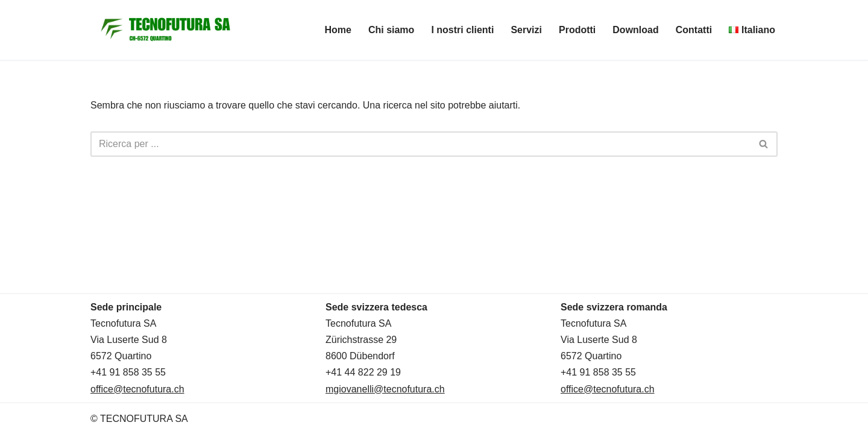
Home (338, 30)
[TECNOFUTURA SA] (166, 30)
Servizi (526, 30)
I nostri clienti (462, 30)
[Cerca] (420, 144)
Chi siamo (391, 30)
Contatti (694, 30)
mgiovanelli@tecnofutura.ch (385, 389)
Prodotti (577, 30)
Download (635, 30)
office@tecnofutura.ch (137, 389)
